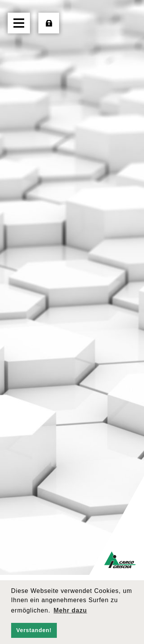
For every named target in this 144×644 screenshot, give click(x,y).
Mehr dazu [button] (70, 610)
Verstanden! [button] (34, 630)
